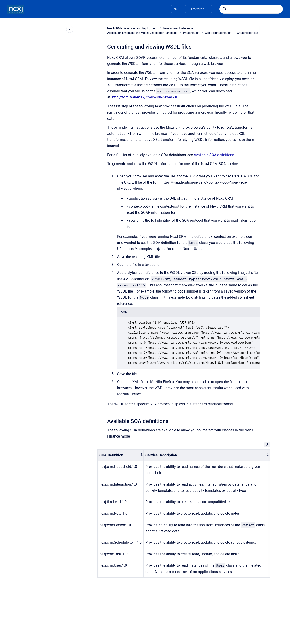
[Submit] (225, 9)
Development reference (178, 28)
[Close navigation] (70, 29)
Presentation (191, 33)
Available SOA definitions (214, 155)
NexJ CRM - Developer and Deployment (132, 28)
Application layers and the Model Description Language (142, 33)
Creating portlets (248, 33)
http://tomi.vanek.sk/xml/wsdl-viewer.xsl (145, 97)
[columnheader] (121, 455)
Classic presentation (218, 33)
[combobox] (251, 9)
